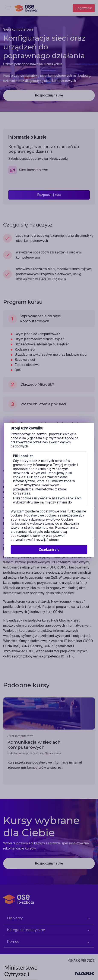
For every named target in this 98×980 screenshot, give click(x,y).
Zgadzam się (49, 550)
